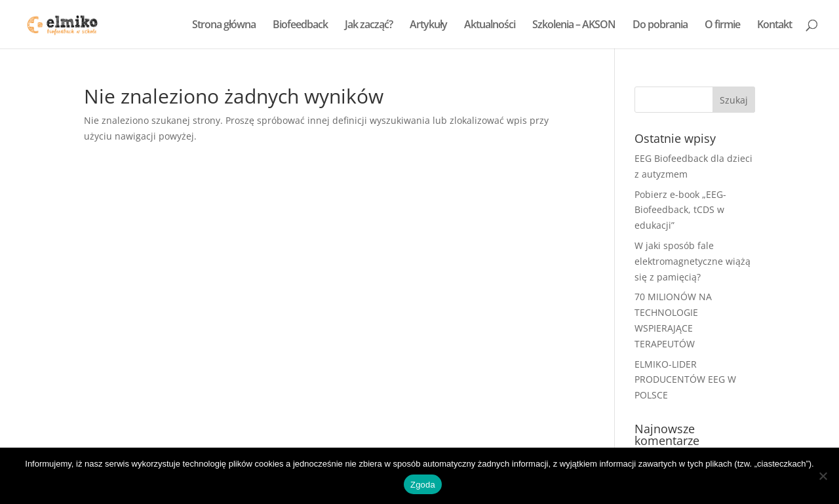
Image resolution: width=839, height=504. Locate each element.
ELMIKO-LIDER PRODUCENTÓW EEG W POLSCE (685, 380)
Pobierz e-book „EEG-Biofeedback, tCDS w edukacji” (680, 210)
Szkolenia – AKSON (574, 26)
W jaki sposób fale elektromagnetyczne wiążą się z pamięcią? (693, 261)
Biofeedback (300, 26)
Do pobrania (660, 26)
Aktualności (490, 26)
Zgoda (423, 485)
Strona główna (224, 26)
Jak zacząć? (369, 26)
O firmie (722, 26)
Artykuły (428, 26)
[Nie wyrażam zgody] (823, 476)
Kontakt (774, 26)
